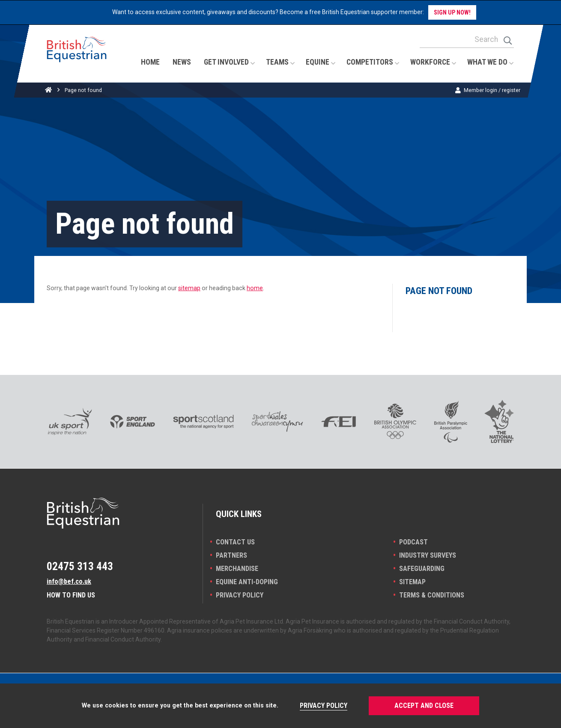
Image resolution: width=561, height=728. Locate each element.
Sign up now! (452, 12)
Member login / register (492, 90)
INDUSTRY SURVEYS (428, 555)
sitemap (189, 288)
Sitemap (412, 582)
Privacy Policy (240, 595)
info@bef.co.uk (69, 581)
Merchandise (237, 569)
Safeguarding (422, 569)
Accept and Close (424, 706)
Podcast (413, 542)
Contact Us (235, 542)
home (255, 288)
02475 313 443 (80, 566)
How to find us (71, 595)
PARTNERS (231, 555)
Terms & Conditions (432, 595)
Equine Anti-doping (247, 582)
